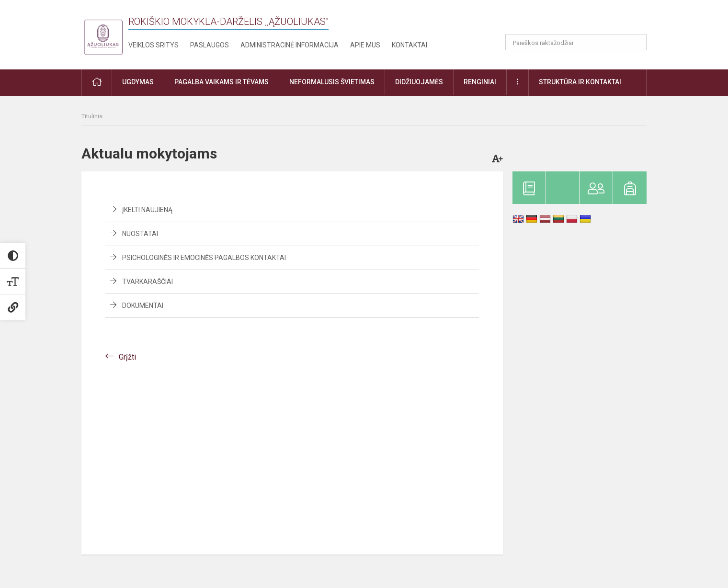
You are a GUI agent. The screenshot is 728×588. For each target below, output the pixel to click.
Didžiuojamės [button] (419, 82)
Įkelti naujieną (147, 210)
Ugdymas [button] (138, 82)
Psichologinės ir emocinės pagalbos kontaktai (204, 258)
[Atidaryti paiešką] (636, 42)
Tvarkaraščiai (148, 282)
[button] (581, 20)
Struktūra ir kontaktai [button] (580, 82)
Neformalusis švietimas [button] (332, 82)
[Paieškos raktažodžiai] (576, 42)
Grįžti (127, 357)
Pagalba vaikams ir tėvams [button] (222, 82)
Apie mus (365, 45)
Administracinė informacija (290, 45)
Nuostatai (140, 234)
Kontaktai (409, 45)
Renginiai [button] (480, 82)
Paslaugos (210, 45)
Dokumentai (143, 305)
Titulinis (92, 116)
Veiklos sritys (154, 45)
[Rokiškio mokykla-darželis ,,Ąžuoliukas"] (103, 33)
